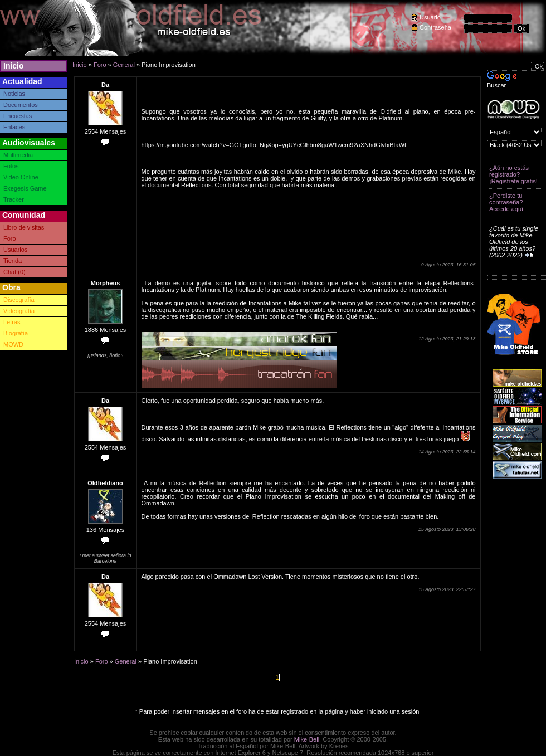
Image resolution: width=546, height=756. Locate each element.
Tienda (13, 261)
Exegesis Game (25, 188)
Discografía (19, 300)
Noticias (14, 94)
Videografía (19, 311)
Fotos (11, 166)
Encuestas (18, 116)
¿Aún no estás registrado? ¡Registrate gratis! (513, 174)
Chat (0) (14, 272)
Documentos (21, 105)
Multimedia (18, 155)
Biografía (16, 333)
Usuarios (15, 250)
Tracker (14, 199)
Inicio (14, 66)
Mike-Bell (307, 739)
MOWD (13, 344)
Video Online (21, 177)
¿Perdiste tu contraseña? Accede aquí (506, 202)
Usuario (430, 17)
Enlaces (14, 127)
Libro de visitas (24, 227)
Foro (10, 238)
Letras (12, 322)
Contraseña (435, 27)
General (124, 65)
